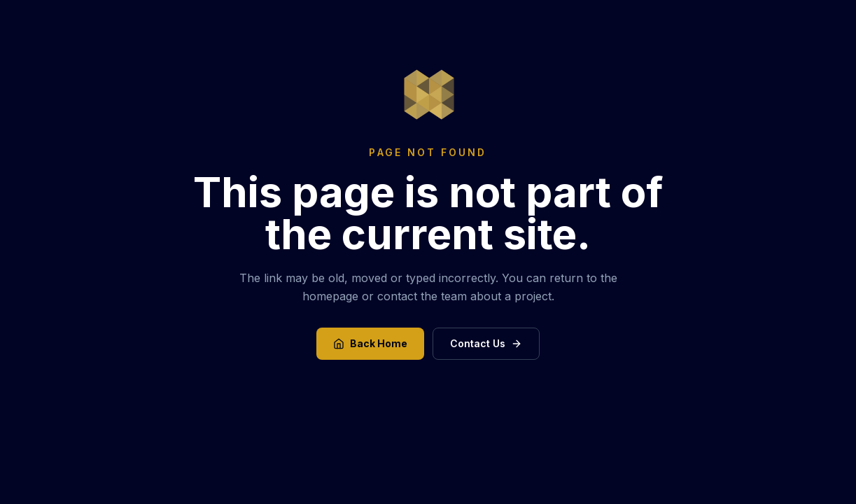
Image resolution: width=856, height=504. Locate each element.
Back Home (370, 343)
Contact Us (486, 343)
